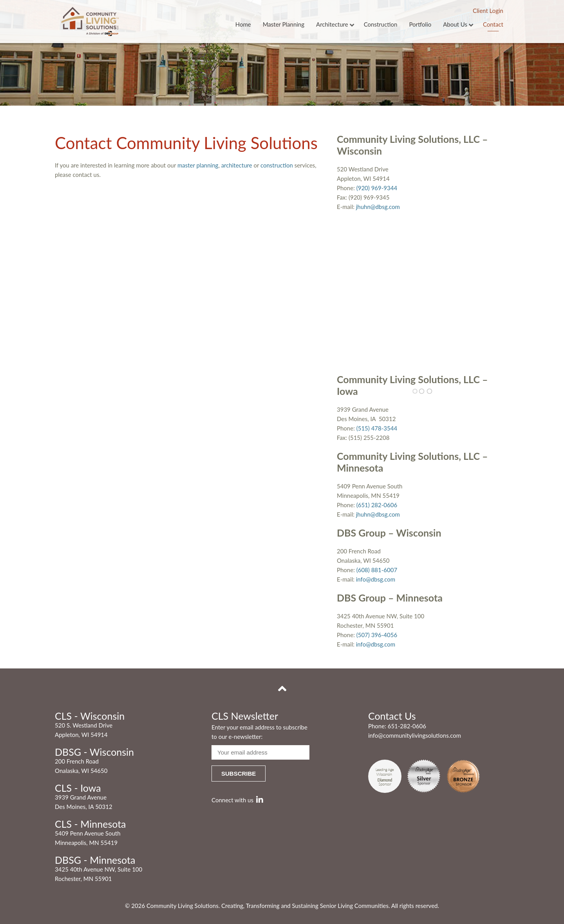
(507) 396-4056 (377, 635)
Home (243, 25)
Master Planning (284, 25)
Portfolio (420, 25)
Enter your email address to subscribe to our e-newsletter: (259, 732)
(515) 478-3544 (377, 428)
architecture (237, 165)
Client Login (488, 11)
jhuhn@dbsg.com (378, 207)
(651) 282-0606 (377, 505)
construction (277, 165)
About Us (455, 25)
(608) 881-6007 (377, 570)
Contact (493, 25)
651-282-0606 (407, 726)
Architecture (332, 25)
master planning (198, 165)
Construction (381, 25)
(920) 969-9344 (377, 188)
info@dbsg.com (376, 579)
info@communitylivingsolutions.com (415, 735)
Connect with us (237, 800)
